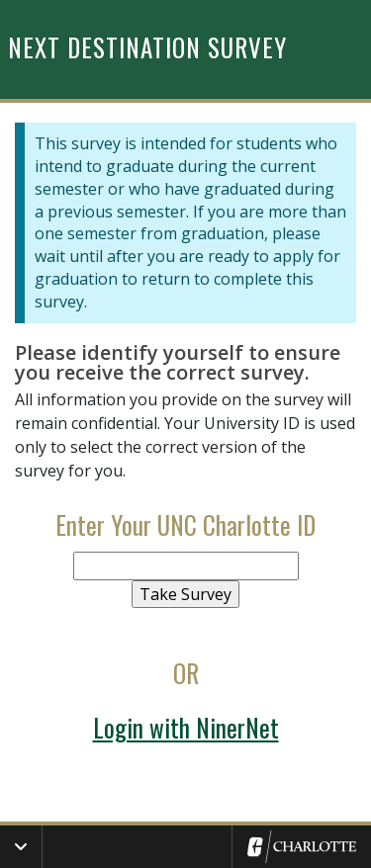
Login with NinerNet (186, 727)
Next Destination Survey (147, 47)
